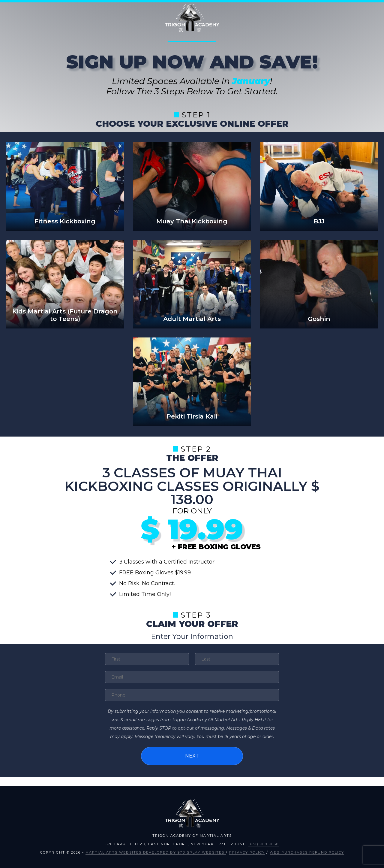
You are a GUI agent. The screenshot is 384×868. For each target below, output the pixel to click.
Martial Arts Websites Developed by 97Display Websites (156, 852)
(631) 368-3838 (264, 843)
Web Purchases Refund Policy (307, 852)
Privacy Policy (247, 852)
